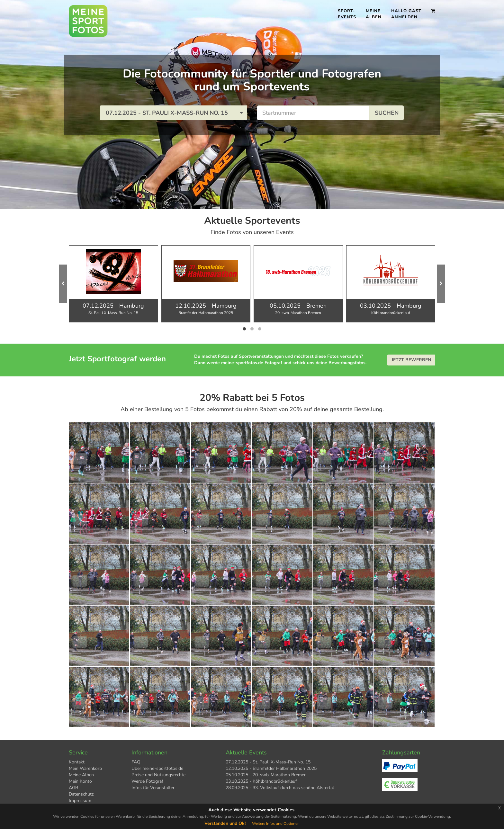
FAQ (136, 762)
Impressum (80, 801)
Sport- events (347, 14)
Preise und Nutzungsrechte (158, 775)
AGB (73, 788)
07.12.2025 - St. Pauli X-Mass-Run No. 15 (268, 762)
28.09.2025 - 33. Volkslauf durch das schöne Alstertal (280, 788)
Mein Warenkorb (85, 768)
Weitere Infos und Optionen (276, 824)
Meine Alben (374, 14)
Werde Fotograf (147, 781)
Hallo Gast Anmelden (406, 14)
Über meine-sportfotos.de (157, 768)
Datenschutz (81, 794)
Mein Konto (80, 781)
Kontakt (77, 762)
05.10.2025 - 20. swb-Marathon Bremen (266, 775)
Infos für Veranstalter (153, 788)
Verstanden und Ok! (225, 823)
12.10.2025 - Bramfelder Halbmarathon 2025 (271, 768)
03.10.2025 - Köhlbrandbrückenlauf (261, 781)
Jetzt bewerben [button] (411, 360)
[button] (174, 113)
